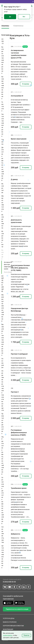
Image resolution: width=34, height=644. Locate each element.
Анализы (5, 26)
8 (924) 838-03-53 (9, 582)
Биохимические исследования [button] (3, 88)
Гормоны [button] (3, 142)
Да (10, 17)
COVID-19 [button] (3, 41)
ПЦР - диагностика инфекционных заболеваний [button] (3, 455)
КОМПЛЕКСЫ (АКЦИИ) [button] (3, 284)
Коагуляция (8, 272)
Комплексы (18, 26)
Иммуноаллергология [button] (3, 204)
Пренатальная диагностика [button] (3, 424)
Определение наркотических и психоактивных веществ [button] (3, 391)
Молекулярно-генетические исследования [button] (3, 340)
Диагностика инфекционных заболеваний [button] (3, 164)
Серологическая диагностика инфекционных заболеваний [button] (3, 501)
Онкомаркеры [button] (3, 363)
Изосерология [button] (3, 188)
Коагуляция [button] (3, 255)
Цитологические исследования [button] (3, 557)
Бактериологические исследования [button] (3, 60)
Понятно (26, 635)
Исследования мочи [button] (3, 239)
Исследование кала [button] (3, 221)
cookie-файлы (8, 635)
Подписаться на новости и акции (17, 609)
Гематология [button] (3, 106)
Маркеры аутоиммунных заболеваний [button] (3, 308)
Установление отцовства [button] (3, 535)
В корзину (26, 84)
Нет (24, 17)
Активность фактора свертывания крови (8, 266)
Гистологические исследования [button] (3, 125)
